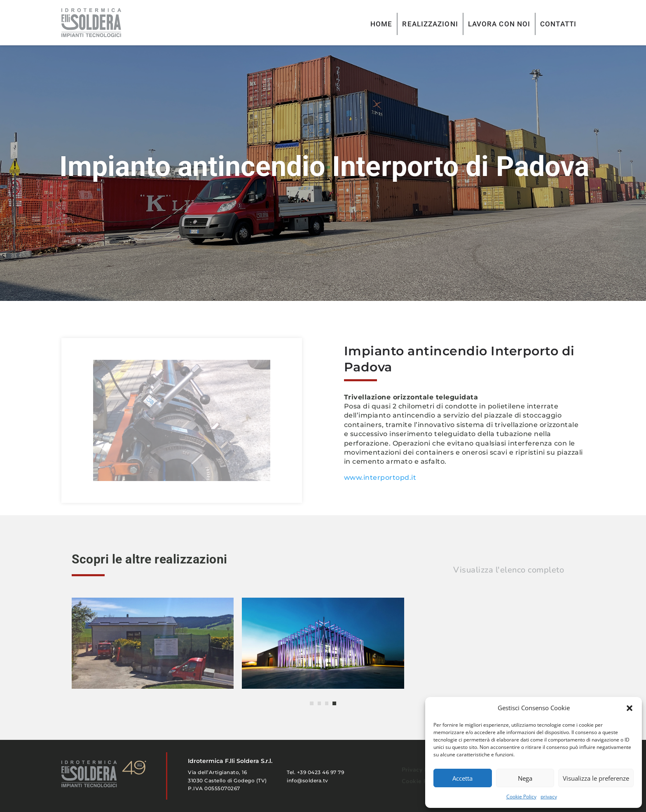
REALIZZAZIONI (430, 24)
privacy (549, 797)
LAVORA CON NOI (499, 24)
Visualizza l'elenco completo (509, 570)
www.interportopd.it (380, 478)
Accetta (462, 778)
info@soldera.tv (308, 780)
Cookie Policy (521, 797)
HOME (381, 24)
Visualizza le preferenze (596, 778)
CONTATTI (558, 24)
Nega (525, 778)
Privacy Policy (422, 770)
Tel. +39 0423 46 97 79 (315, 772)
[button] (630, 708)
